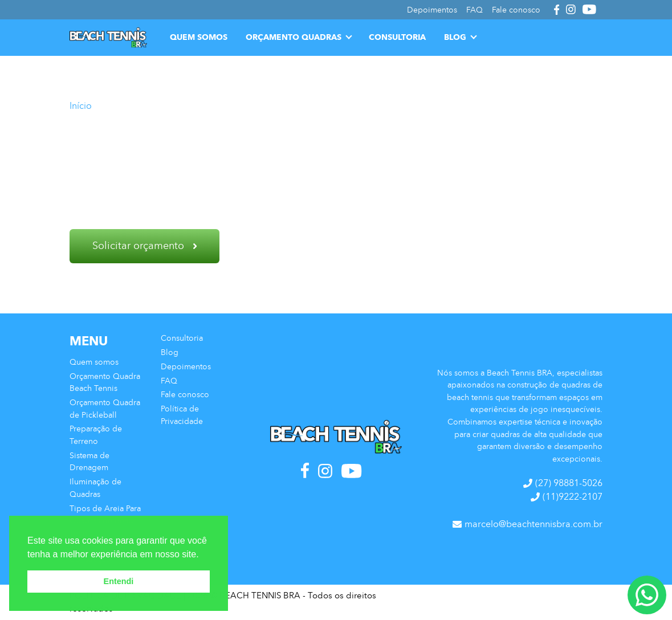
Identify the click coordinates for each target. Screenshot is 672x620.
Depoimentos (186, 366)
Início (81, 106)
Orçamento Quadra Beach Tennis (105, 382)
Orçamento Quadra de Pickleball (105, 409)
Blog (455, 37)
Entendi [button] (119, 581)
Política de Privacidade (182, 415)
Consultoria (397, 37)
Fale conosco (185, 394)
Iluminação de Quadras (95, 488)
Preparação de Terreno (96, 435)
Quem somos (199, 37)
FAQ (169, 381)
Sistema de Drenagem (89, 462)
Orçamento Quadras (294, 37)
